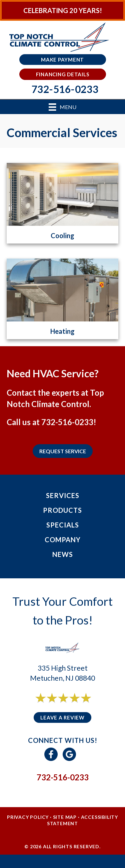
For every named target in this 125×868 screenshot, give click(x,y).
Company (63, 540)
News (63, 554)
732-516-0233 (67, 422)
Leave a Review (62, 717)
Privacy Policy (28, 817)
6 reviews (68, 705)
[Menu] (62, 107)
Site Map (65, 817)
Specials (63, 525)
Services (63, 495)
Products (62, 510)
